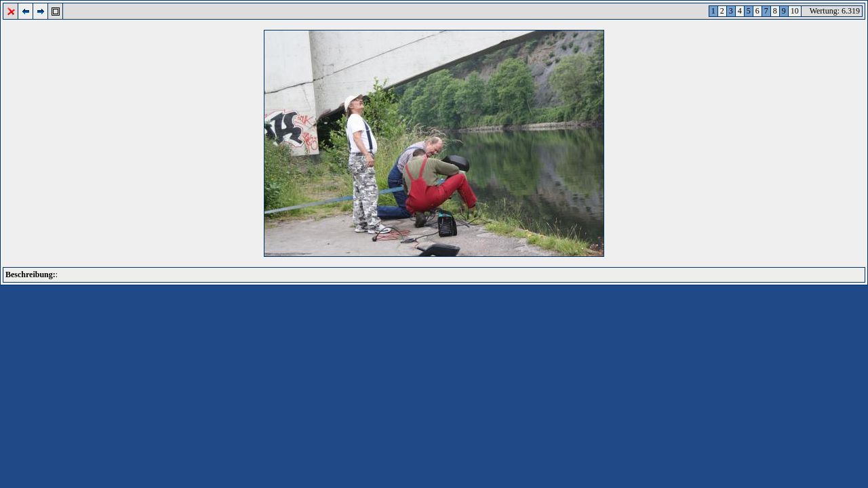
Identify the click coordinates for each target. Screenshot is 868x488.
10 (795, 11)
